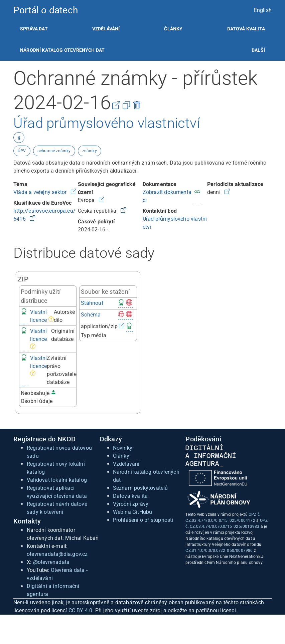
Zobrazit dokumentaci (167, 196)
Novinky (123, 448)
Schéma (91, 315)
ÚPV (22, 151)
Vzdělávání (106, 29)
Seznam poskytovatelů (140, 488)
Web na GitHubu (133, 512)
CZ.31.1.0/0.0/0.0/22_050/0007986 (219, 551)
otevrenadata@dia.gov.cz (57, 554)
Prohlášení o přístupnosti (143, 520)
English (263, 10)
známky (90, 151)
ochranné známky (54, 151)
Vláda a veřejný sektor (41, 192)
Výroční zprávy (131, 504)
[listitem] (34, 29)
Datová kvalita (246, 29)
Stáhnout (92, 303)
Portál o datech (46, 10)
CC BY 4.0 (81, 610)
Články (173, 29)
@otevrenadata (51, 562)
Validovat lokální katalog (57, 480)
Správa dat (34, 29)
